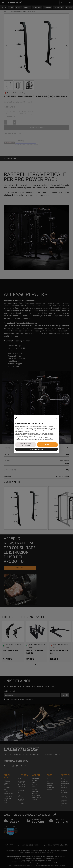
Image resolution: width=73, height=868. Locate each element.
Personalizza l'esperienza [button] (36, 449)
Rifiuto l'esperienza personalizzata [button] (26, 445)
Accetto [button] (47, 445)
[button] (57, 418)
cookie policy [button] (27, 432)
